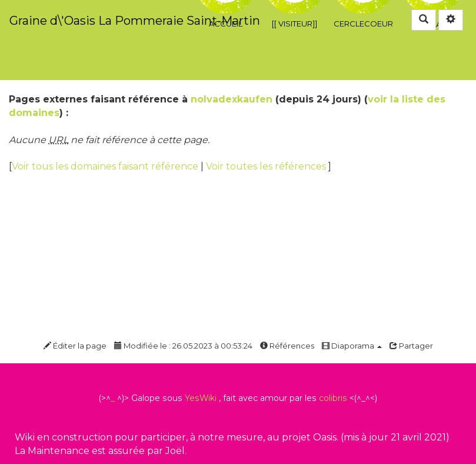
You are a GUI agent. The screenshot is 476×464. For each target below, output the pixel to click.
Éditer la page (75, 346)
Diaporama (352, 346)
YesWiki (201, 398)
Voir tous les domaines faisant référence (106, 166)
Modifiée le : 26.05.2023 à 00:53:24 (183, 346)
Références (287, 346)
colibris (333, 398)
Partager (411, 346)
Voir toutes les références (267, 166)
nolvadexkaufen (232, 99)
